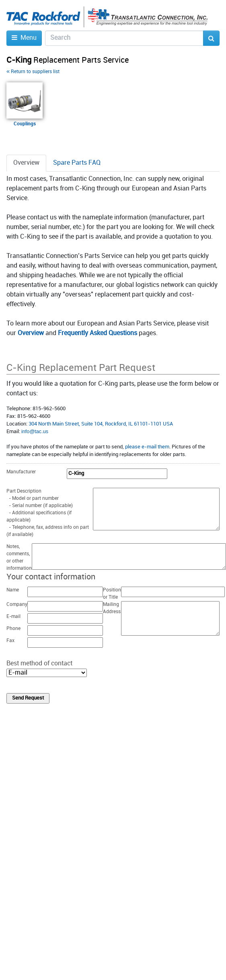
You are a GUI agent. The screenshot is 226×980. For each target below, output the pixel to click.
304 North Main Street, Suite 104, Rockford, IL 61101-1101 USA (101, 424)
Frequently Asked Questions (98, 333)
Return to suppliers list (33, 72)
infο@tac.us (35, 432)
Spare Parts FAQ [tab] (77, 163)
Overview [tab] (26, 163)
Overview (31, 333)
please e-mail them (147, 447)
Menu (24, 38)
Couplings (25, 124)
